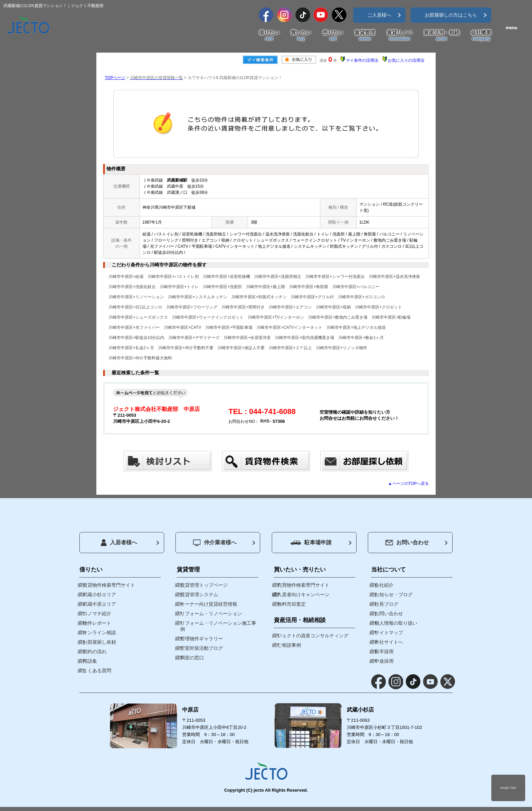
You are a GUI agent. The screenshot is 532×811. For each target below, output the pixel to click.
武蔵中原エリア (99, 604)
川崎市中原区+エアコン (290, 307)
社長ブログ (386, 604)
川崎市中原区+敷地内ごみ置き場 (338, 317)
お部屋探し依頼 (99, 642)
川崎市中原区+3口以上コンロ (135, 307)
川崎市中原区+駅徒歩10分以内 (136, 338)
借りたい (269, 36)
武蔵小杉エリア (99, 595)
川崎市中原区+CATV (183, 327)
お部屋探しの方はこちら (451, 15)
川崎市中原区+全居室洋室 (247, 338)
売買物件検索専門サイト (303, 585)
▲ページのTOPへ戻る (408, 484)
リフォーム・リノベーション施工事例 (218, 626)
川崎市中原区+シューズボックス (138, 317)
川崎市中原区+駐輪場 (391, 317)
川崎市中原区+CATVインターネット (289, 327)
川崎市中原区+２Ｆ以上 (290, 348)
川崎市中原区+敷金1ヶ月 (361, 338)
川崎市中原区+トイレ (179, 287)
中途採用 (384, 661)
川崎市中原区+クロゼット (378, 307)
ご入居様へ (379, 15)
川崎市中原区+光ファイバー (134, 327)
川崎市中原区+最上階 (265, 287)
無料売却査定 (291, 604)
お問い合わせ (407, 542)
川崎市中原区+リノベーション (136, 297)
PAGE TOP (508, 788)
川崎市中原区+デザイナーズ (194, 338)
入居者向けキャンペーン (303, 595)
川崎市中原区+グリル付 (312, 297)
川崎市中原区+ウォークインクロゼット (208, 317)
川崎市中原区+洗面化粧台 (132, 287)
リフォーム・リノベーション (211, 614)
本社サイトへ (389, 642)
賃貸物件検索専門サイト (109, 585)
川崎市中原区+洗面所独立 (278, 277)
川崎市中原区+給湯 (126, 277)
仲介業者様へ (215, 543)
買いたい (301, 36)
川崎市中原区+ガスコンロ (362, 297)
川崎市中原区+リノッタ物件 (341, 348)
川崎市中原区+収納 (333, 307)
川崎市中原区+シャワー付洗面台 (335, 277)
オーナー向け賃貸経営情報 (209, 604)
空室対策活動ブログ (202, 648)
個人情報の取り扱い (396, 623)
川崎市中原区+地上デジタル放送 (356, 327)
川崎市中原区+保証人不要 (241, 348)
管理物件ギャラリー (202, 639)
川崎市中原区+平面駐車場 (229, 327)
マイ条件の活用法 (362, 60)
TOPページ (115, 78)
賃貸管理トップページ (204, 585)
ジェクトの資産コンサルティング (313, 636)
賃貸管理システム (199, 595)
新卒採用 (384, 652)
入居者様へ (119, 543)
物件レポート (97, 623)
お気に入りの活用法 (406, 60)
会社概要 (481, 36)
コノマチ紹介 (97, 614)
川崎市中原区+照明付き (243, 307)
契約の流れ (95, 652)
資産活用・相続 (442, 36)
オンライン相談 (99, 633)
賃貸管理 (365, 36)
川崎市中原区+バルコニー (356, 287)
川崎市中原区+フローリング (192, 307)
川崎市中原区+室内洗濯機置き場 (305, 338)
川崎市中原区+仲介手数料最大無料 (140, 358)
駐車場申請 (311, 542)
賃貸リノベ (400, 36)
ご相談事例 (289, 645)
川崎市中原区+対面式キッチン (259, 297)
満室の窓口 (192, 658)
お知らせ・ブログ (394, 595)
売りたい (333, 36)
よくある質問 (97, 671)
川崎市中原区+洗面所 (222, 287)
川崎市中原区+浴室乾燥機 (226, 277)
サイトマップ (389, 633)
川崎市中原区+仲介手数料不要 (186, 348)
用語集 (90, 661)
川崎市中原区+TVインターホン (276, 317)
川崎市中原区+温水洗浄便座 (394, 277)
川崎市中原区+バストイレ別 (173, 277)
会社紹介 (384, 585)
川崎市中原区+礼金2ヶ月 (131, 348)
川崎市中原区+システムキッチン (198, 297)
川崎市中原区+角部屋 (309, 287)
